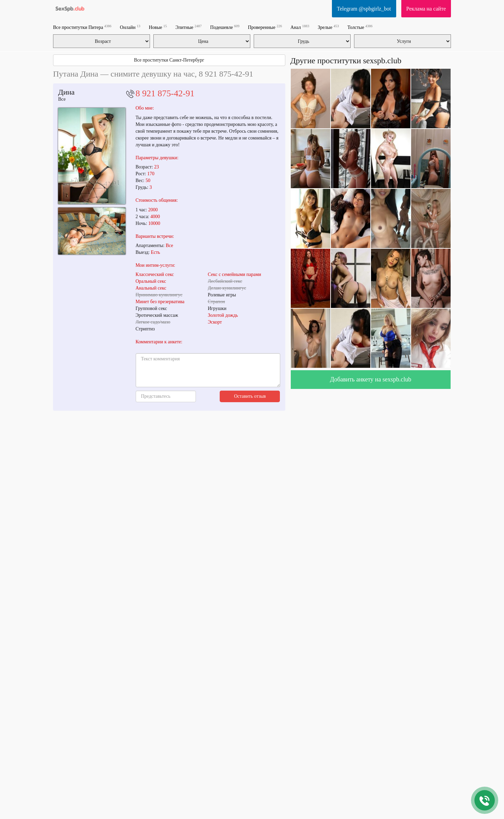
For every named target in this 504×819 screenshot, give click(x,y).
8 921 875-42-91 (165, 93)
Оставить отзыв (250, 396)
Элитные (189, 27)
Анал (300, 27)
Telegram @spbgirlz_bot (364, 9)
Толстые (360, 27)
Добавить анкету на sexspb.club (371, 379)
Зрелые (328, 27)
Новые (158, 27)
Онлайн (130, 27)
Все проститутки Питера (82, 27)
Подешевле (225, 27)
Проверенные (265, 27)
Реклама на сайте (426, 9)
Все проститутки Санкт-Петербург (169, 60)
